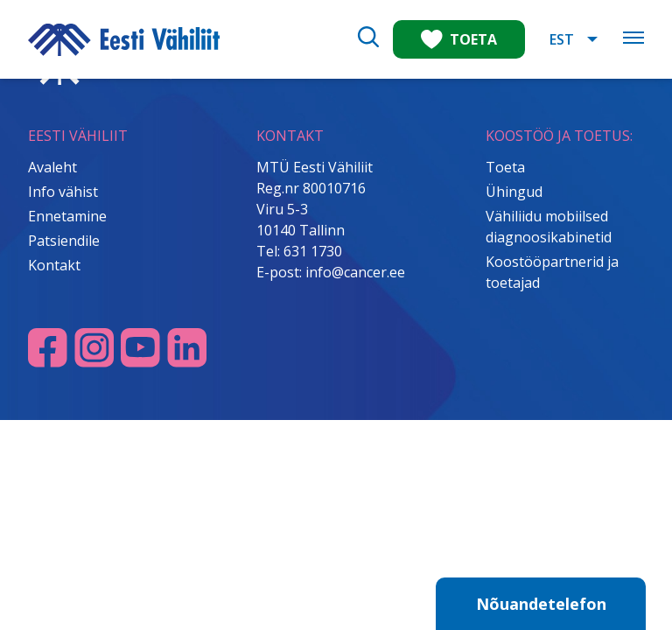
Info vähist (63, 192)
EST (562, 39)
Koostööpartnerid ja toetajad (552, 272)
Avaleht (52, 167)
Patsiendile (64, 241)
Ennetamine (67, 216)
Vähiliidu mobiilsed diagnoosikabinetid (549, 227)
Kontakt (54, 265)
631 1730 (313, 251)
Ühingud (514, 192)
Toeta (505, 167)
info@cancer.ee (355, 272)
